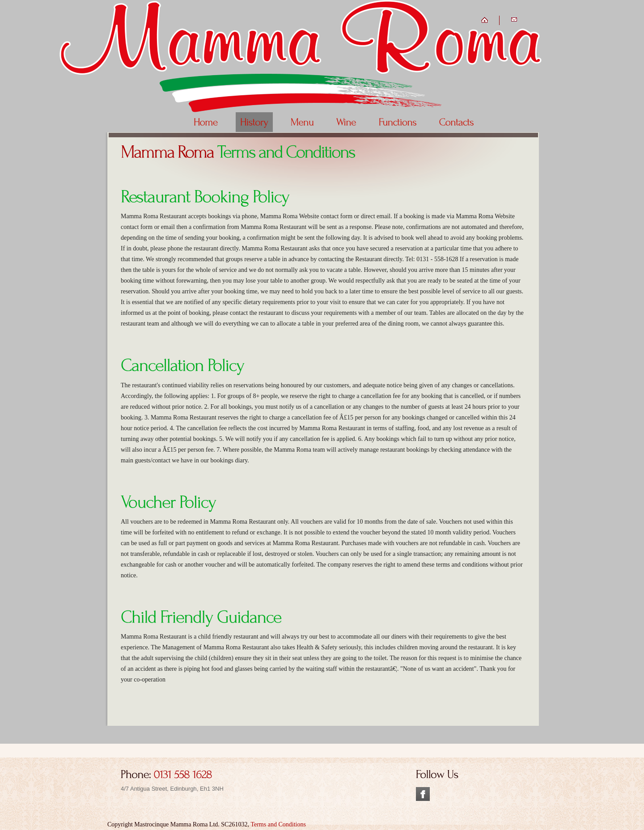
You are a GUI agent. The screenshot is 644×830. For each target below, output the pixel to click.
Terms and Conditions (278, 824)
